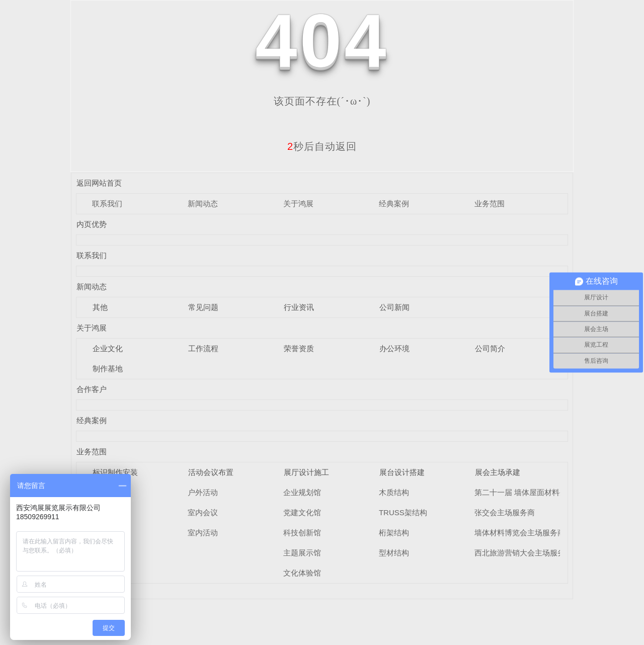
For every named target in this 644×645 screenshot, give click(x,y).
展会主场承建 (498, 472)
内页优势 (92, 224)
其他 (100, 307)
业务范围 (490, 204)
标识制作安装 (115, 472)
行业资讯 (299, 307)
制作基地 (108, 369)
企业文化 (108, 348)
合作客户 (92, 389)
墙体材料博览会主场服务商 (520, 533)
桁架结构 (394, 533)
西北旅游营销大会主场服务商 (524, 553)
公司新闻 (394, 307)
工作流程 (203, 348)
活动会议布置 (211, 472)
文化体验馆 (302, 573)
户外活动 (203, 492)
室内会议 (203, 512)
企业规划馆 (302, 492)
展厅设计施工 (306, 472)
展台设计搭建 (402, 472)
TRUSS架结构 (403, 512)
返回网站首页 (99, 183)
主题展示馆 (302, 553)
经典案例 (394, 204)
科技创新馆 (302, 533)
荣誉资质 (299, 348)
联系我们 (107, 204)
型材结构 (394, 553)
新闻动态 (203, 204)
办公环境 (394, 348)
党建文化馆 (302, 512)
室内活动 (203, 533)
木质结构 (394, 492)
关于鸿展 (298, 204)
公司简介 (490, 348)
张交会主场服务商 (505, 512)
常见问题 (203, 307)
